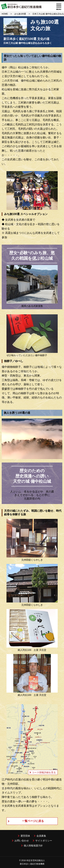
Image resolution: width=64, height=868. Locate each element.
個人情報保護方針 (33, 846)
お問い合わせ (22, 841)
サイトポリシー (44, 841)
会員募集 (41, 836)
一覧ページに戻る (33, 821)
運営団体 (25, 836)
